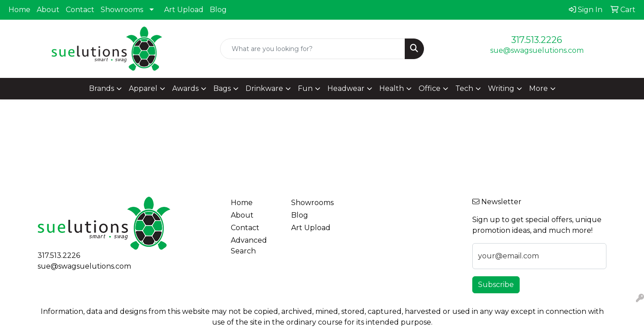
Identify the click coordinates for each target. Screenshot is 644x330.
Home (19, 10)
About (48, 10)
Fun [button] (305, 88)
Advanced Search (249, 246)
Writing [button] (501, 88)
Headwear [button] (346, 88)
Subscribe (496, 285)
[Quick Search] (313, 49)
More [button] (538, 88)
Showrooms (122, 10)
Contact (80, 10)
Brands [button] (102, 88)
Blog (218, 10)
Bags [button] (222, 88)
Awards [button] (185, 88)
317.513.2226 (537, 40)
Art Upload (184, 10)
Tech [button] (464, 88)
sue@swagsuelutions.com (537, 50)
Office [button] (430, 88)
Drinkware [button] (264, 88)
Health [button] (392, 88)
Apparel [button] (143, 88)
